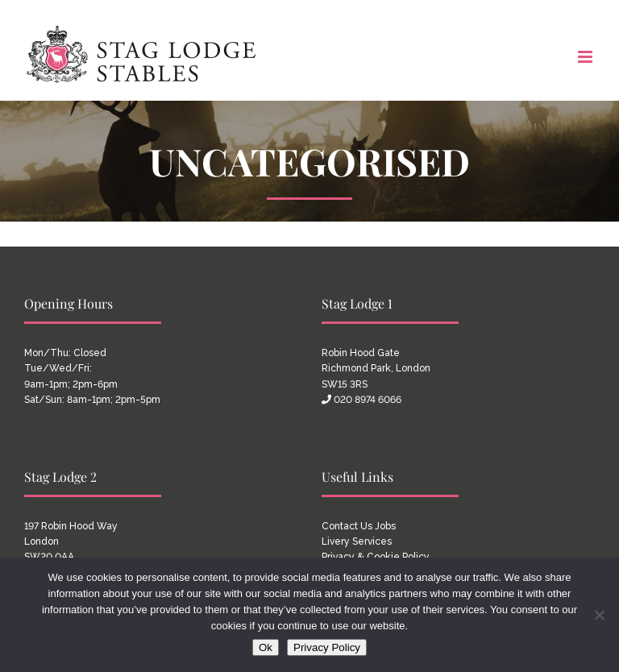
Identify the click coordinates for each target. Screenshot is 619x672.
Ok (266, 647)
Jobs (385, 526)
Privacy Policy (327, 647)
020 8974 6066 (368, 400)
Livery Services (357, 541)
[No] (599, 615)
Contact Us (347, 526)
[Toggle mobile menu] (586, 57)
